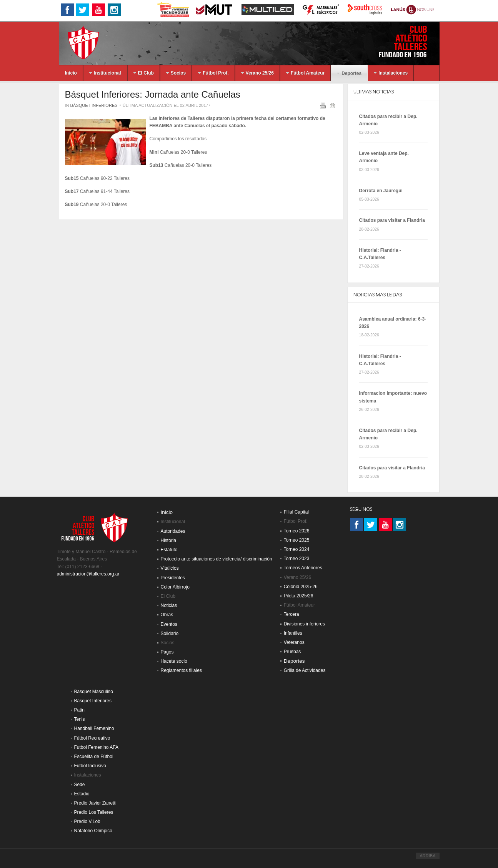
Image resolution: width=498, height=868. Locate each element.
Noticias (169, 605)
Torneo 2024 (297, 549)
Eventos (169, 624)
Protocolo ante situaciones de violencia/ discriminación (217, 559)
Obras (167, 615)
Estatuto (169, 550)
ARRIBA (427, 856)
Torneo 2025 (297, 540)
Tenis (80, 719)
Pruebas (292, 652)
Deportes (294, 661)
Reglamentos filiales (181, 670)
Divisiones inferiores (304, 624)
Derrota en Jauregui (381, 191)
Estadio (82, 794)
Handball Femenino (94, 728)
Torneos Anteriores (303, 568)
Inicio (167, 512)
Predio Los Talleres (94, 812)
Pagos (167, 652)
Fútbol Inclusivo (90, 766)
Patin (79, 710)
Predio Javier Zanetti (95, 803)
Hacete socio (174, 661)
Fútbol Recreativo (92, 738)
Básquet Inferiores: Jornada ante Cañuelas (153, 94)
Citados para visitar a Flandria (392, 220)
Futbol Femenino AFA (96, 747)
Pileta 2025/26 (299, 596)
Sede (80, 785)
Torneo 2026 (297, 531)
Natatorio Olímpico (93, 831)
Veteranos (294, 642)
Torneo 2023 (297, 559)
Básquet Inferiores (94, 105)
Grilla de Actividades (305, 670)
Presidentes (173, 578)
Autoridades (173, 531)
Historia (169, 540)
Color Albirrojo (175, 587)
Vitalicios (170, 568)
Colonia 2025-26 (301, 587)
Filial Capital (296, 512)
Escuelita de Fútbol (94, 757)
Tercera (291, 614)
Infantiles (293, 633)
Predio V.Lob (87, 821)
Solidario (170, 634)
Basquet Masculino (94, 692)
